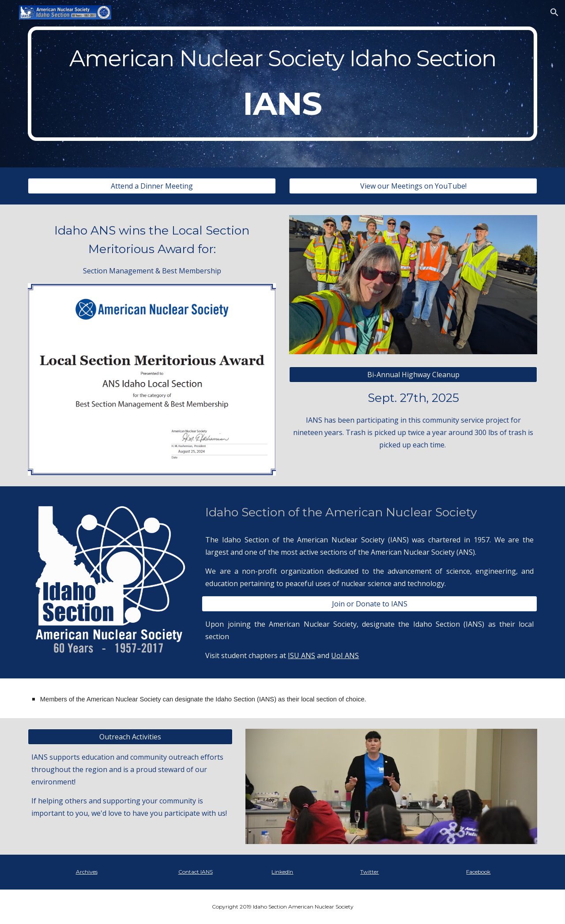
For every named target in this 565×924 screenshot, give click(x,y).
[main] (282, 84)
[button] (554, 12)
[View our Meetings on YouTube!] (413, 186)
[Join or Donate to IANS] (369, 604)
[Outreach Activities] (130, 737)
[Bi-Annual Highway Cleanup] (413, 375)
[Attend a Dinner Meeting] (152, 186)
